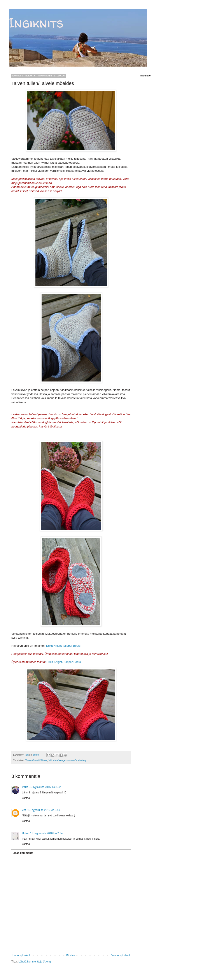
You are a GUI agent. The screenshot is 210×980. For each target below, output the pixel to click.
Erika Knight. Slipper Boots (63, 646)
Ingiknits (36, 23)
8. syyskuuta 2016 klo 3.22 (45, 787)
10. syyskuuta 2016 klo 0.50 (44, 810)
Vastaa (26, 798)
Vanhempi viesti (121, 955)
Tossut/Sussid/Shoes (36, 760)
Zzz (24, 810)
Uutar (25, 833)
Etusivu (71, 955)
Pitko (25, 787)
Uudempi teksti (21, 955)
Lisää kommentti (23, 853)
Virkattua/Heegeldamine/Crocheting (67, 760)
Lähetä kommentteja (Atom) (35, 962)
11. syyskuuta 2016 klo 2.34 (46, 833)
